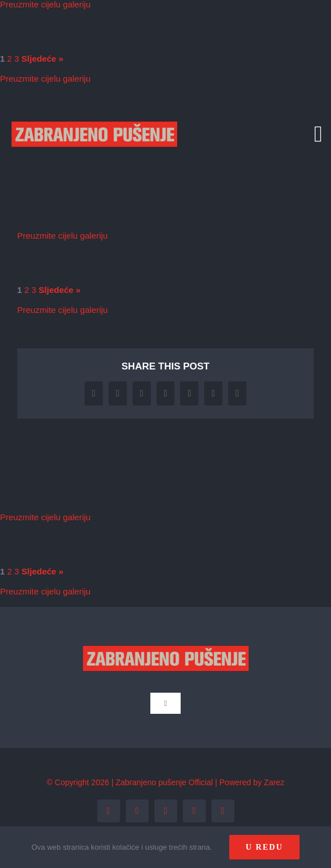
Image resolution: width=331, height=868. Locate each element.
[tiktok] (223, 811)
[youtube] (194, 811)
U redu (264, 847)
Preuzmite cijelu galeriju (45, 79)
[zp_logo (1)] (94, 104)
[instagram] (166, 811)
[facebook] (109, 811)
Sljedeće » (43, 59)
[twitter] (137, 811)
